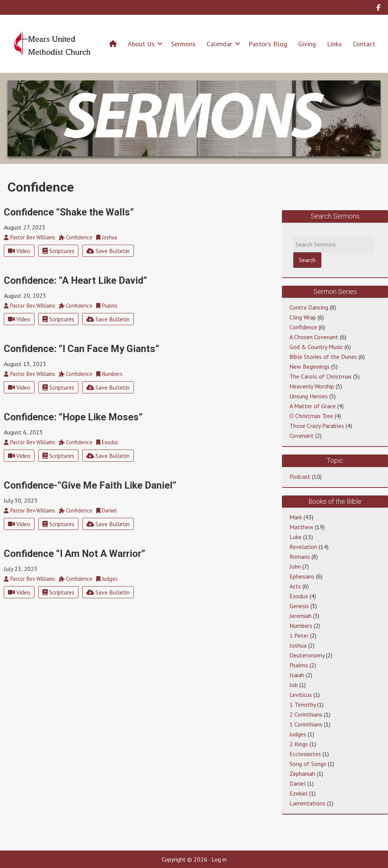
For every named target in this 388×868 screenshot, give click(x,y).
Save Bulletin (108, 251)
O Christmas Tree (311, 416)
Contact (364, 44)
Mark (296, 517)
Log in (219, 859)
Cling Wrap (303, 317)
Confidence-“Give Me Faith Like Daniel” (90, 485)
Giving (307, 44)
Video (19, 251)
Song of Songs (308, 764)
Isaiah (297, 675)
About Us (141, 44)
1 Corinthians (306, 724)
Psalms (299, 665)
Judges (298, 734)
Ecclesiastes (305, 754)
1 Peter (299, 635)
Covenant (302, 436)
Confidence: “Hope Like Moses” (73, 417)
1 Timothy (303, 704)
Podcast (300, 476)
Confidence (303, 327)
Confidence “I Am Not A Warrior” (74, 554)
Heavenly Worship (312, 386)
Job (294, 685)
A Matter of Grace (313, 406)
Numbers (301, 626)
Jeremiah (300, 616)
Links (334, 44)
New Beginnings (310, 366)
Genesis (299, 606)
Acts (295, 586)
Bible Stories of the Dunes (323, 357)
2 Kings (299, 744)
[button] (160, 44)
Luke (296, 537)
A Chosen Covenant (314, 337)
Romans (300, 557)
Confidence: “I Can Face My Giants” (81, 349)
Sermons (183, 44)
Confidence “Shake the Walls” (69, 212)
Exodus (299, 596)
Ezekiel (299, 793)
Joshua (298, 645)
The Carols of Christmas (321, 376)
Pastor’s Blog (268, 44)
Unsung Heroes (309, 396)
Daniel (298, 783)
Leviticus (301, 695)
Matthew (301, 527)
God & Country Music (316, 347)
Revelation (303, 547)
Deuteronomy (307, 655)
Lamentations (307, 803)
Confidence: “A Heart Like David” (75, 280)
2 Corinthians (306, 714)
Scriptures (58, 251)
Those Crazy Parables (317, 426)
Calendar (219, 44)
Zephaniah (302, 774)
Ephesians (302, 576)
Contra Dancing (309, 307)
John (295, 566)
